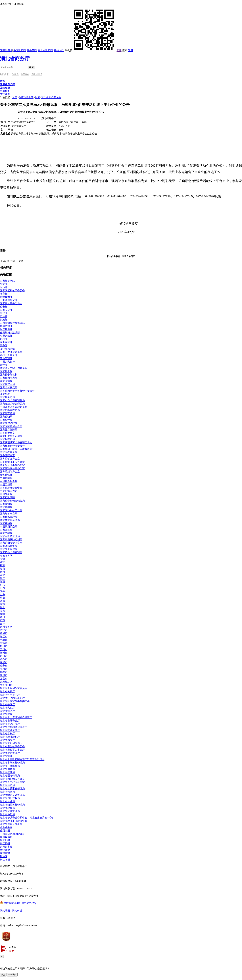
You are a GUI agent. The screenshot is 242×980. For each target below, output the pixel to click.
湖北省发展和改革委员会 (14, 688)
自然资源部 (6, 326)
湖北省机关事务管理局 (12, 789)
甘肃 (2, 611)
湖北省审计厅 (7, 756)
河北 (2, 575)
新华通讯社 (6, 475)
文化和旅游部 (7, 349)
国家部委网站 (7, 281)
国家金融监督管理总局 (12, 404)
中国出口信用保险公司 (12, 834)
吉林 (2, 624)
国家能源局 (6, 504)
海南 (2, 604)
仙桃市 (4, 672)
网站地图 (5, 911)
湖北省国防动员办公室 (12, 779)
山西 (2, 588)
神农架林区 (6, 682)
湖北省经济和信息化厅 (12, 698)
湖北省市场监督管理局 (12, 763)
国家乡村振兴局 (9, 388)
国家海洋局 (6, 381)
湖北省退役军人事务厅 (12, 750)
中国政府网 (20, 50)
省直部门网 (6, 685)
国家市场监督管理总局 (12, 400)
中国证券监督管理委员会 (14, 407)
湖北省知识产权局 (10, 798)
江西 (2, 582)
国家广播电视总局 (10, 410)
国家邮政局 (6, 530)
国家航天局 (6, 371)
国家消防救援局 (9, 546)
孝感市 (4, 662)
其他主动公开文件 (51, 97)
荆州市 (4, 646)
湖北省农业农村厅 (10, 737)
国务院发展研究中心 (11, 488)
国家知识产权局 (9, 423)
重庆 (2, 598)
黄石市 (4, 659)
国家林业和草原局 (10, 520)
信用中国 (5, 831)
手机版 (90, 50)
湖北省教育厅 (7, 691)
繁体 (119, 50)
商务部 (4, 345)
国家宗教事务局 (9, 452)
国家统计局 (6, 420)
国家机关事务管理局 (11, 436)
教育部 (4, 294)
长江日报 (5, 843)
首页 (15, 97)
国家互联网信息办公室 (12, 468)
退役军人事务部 (9, 355)
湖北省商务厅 (15, 59)
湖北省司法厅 (7, 711)
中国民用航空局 (9, 527)
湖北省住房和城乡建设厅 (14, 727)
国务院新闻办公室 (10, 472)
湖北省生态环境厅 (10, 724)
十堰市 (4, 640)
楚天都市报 (6, 847)
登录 (125, 50)
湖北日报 (5, 840)
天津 (2, 559)
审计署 (4, 365)
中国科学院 (6, 478)
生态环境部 (6, 329)
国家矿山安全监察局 (11, 543)
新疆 (2, 614)
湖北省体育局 (7, 769)
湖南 (2, 569)
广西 (2, 620)
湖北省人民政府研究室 (12, 782)
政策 (37, 97)
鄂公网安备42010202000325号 (18, 903)
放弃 (3, 975)
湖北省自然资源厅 (10, 721)
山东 (2, 594)
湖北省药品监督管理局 (12, 805)
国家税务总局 (7, 397)
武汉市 (4, 630)
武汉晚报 (5, 850)
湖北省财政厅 (7, 714)
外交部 (4, 284)
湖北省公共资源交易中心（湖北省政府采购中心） (27, 818)
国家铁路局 (6, 523)
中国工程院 (6, 485)
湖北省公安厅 (7, 704)
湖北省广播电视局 (10, 766)
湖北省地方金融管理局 (12, 795)
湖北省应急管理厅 (10, 753)
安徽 (2, 591)
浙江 (2, 578)
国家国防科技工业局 (11, 510)
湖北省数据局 (7, 792)
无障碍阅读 (6, 50)
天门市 (4, 649)
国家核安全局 (7, 384)
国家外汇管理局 (9, 549)
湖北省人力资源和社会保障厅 (16, 717)
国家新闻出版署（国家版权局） (17, 449)
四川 (2, 617)
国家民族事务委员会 (11, 303)
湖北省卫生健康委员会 (12, 746)
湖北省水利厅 (7, 734)
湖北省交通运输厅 (10, 730)
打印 (13, 261)
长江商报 (5, 860)
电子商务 (25, 74)
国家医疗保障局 (9, 430)
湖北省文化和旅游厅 (11, 743)
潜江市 (4, 637)
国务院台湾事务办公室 (12, 465)
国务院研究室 (7, 455)
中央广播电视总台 (10, 491)
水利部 (4, 339)
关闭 (21, 261)
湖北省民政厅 (7, 708)
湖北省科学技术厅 (10, 695)
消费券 (15, 74)
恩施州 (4, 643)
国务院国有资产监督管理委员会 (17, 391)
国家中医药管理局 (10, 536)
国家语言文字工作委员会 (14, 368)
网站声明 (17, 911)
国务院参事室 (7, 433)
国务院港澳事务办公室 (12, 462)
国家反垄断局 (7, 439)
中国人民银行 (7, 362)
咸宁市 (4, 666)
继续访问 (12, 975)
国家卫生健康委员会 (11, 352)
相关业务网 (6, 827)
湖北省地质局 (7, 814)
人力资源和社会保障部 (12, 323)
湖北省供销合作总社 (11, 824)
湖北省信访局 (7, 785)
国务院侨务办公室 (10, 459)
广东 (2, 585)
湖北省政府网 (45, 50)
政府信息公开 (26, 97)
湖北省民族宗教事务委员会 (15, 701)
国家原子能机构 (9, 375)
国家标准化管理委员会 (12, 446)
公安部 (4, 307)
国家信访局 (6, 417)
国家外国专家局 (9, 378)
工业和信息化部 (9, 300)
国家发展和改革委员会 (12, 291)
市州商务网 (6, 627)
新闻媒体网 (6, 837)
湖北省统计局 (7, 772)
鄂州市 (4, 669)
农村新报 (5, 853)
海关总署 (5, 394)
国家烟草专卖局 (9, 514)
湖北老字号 (37, 74)
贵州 (2, 572)
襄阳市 (4, 675)
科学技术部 (6, 297)
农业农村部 (6, 342)
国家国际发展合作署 (11, 426)
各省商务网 (6, 556)
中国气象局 (6, 494)
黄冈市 (4, 633)
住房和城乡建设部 (10, 333)
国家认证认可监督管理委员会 (16, 442)
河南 (2, 601)
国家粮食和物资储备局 (12, 501)
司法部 (4, 316)
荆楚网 (4, 856)
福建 (2, 565)
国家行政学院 (7, 497)
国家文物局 (6, 533)
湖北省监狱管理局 (10, 811)
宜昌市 (4, 679)
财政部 (4, 320)
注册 (131, 50)
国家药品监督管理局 (11, 552)
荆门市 (4, 656)
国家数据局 (6, 507)
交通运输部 (6, 336)
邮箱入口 (59, 50)
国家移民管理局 (9, 517)
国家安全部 (6, 310)
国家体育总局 (7, 413)
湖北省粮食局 (7, 808)
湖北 (2, 607)
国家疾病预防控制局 (11, 540)
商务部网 (32, 50)
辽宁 (2, 562)
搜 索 (31, 67)
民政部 (4, 313)
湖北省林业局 (7, 801)
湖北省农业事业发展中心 (14, 821)
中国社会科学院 (9, 481)
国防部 (4, 287)
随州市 (4, 653)
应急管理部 (6, 358)
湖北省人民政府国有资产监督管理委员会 (22, 759)
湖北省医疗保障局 (10, 776)
